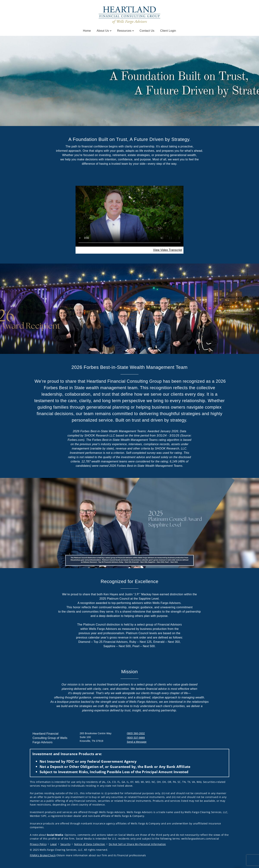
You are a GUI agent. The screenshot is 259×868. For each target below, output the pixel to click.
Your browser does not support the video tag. (129, 216)
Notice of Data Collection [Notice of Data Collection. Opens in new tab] (90, 844)
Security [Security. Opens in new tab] (66, 844)
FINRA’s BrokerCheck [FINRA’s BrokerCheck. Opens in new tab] (43, 855)
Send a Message (137, 742)
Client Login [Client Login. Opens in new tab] (168, 31)
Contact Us (147, 31)
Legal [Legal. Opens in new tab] (54, 844)
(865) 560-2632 (136, 733)
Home (87, 31)
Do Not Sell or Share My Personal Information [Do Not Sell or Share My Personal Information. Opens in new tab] (137, 844)
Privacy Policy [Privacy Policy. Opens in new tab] (38, 844)
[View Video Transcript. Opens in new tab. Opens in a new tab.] (168, 250)
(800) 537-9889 (136, 738)
